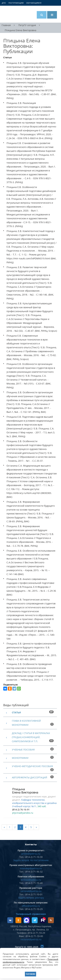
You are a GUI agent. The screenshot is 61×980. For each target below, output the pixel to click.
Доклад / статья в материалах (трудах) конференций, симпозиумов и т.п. (31, 737)
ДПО (4, 3)
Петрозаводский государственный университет (15, 14)
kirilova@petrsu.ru (31, 880)
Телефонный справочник (31, 914)
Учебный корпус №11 (24, 806)
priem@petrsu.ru (31, 854)
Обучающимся (34, 3)
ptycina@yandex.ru (23, 813)
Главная (6, 25)
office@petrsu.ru (31, 906)
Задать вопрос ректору (31, 898)
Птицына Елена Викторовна (20, 30)
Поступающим (16, 3)
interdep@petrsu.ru (31, 868)
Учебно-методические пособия (32, 766)
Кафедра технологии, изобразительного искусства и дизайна (34, 801)
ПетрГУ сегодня (27, 25)
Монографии (20, 758)
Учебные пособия (23, 750)
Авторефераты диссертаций (30, 777)
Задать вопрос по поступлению (31, 860)
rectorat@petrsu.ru (31, 891)
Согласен (30, 974)
